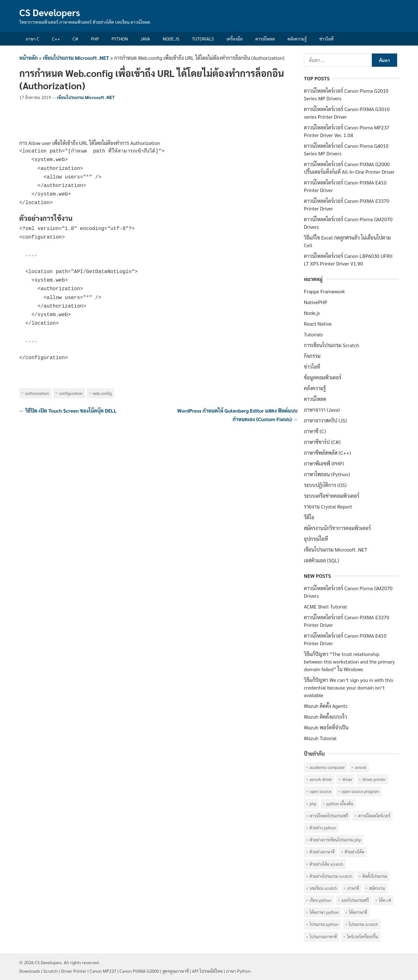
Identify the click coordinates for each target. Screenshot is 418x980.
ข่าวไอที (326, 39)
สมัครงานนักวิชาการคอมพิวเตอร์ (337, 528)
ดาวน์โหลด (265, 39)
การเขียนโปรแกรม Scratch (332, 345)
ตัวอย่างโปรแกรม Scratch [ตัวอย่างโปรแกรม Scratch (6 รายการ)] (331, 876)
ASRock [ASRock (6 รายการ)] (360, 767)
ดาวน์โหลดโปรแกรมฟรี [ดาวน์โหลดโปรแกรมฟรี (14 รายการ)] (329, 816)
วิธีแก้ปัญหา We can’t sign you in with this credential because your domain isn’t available (348, 687)
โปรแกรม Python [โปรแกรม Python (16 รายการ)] (324, 924)
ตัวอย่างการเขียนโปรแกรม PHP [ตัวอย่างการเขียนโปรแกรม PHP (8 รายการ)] (335, 840)
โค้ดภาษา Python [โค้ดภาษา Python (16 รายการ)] (324, 912)
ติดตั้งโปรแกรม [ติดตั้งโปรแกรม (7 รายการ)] (375, 876)
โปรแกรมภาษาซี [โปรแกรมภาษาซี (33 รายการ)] (323, 936)
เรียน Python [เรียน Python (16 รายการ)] (320, 900)
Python (120, 39)
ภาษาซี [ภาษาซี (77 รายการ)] (353, 888)
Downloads (30, 971)
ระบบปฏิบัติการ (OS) (325, 485)
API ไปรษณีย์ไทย (207, 971)
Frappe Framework (324, 291)
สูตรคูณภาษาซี (175, 971)
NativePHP (316, 302)
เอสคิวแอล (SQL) (321, 560)
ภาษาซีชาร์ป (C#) (322, 442)
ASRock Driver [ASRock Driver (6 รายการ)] (321, 779)
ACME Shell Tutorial (325, 606)
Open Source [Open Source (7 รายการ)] (320, 791)
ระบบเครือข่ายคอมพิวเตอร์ (332, 496)
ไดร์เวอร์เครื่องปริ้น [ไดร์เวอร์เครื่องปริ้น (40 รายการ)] (362, 936)
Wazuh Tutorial (320, 738)
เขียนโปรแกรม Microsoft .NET (76, 58)
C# (75, 39)
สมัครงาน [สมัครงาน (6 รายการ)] (377, 888)
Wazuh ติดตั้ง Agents (326, 706)
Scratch (51, 971)
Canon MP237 (103, 971)
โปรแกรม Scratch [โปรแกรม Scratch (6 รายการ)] (363, 924)
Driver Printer (74, 971)
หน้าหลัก (28, 58)
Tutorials (203, 39)
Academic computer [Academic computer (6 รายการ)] (327, 767)
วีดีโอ (309, 517)
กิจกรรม (312, 356)
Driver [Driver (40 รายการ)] (347, 779)
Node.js (171, 39)
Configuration (71, 393)
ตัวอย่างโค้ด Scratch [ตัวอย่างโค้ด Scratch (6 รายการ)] (326, 864)
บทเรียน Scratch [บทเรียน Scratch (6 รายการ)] (323, 888)
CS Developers (50, 12)
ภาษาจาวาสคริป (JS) (325, 420)
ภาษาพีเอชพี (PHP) (324, 463)
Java (145, 39)
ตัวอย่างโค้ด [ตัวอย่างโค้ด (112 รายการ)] (354, 852)
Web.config (102, 393)
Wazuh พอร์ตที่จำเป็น (326, 727)
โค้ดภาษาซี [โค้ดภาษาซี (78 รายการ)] (358, 912)
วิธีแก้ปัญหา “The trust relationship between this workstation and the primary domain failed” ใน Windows (349, 662)
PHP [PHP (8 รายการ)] (313, 804)
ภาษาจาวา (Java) (322, 410)
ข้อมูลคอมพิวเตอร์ (323, 377)
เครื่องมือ (235, 39)
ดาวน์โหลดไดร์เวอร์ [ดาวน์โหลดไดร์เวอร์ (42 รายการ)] (374, 816)
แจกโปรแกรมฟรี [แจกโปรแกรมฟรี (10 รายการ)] (355, 900)
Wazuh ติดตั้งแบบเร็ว (326, 717)
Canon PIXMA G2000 (139, 971)
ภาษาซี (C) (315, 431)
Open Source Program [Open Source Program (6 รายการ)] (360, 791)
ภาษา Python (238, 971)
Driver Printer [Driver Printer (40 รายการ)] (374, 779)
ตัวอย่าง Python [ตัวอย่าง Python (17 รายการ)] (323, 828)
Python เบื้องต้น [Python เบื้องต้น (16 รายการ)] (340, 804)
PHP (95, 39)
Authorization (37, 393)
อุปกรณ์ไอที (316, 539)
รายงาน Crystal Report (328, 506)
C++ (56, 39)
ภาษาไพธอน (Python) (327, 474)
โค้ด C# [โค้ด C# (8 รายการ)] (385, 900)
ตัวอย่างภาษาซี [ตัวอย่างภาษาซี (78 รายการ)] (322, 852)
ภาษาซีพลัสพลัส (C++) (327, 453)
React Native (318, 324)
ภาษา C (32, 39)
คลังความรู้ (297, 39)
